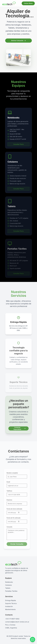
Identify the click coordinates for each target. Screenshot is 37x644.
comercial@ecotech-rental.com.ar (17, 622)
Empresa (8, 500)
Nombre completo (11, 473)
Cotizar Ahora (28, 3)
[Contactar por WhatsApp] (33, 640)
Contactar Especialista (20, 428)
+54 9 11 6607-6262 (12, 619)
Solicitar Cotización (18, 41)
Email (7, 482)
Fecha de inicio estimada (13, 509)
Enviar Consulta (15, 544)
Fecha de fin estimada (12, 518)
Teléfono (8, 491)
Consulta (8, 527)
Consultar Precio (18, 146)
